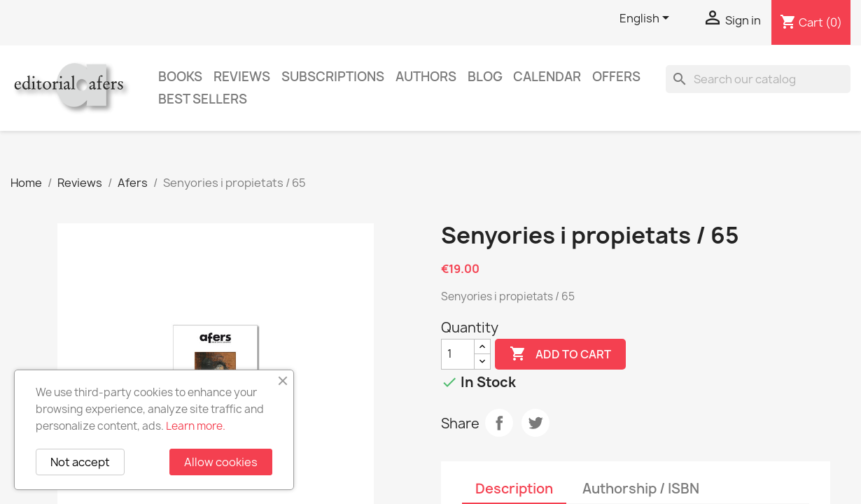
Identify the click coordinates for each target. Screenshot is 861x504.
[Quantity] (458, 354)
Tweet (535, 423)
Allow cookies (221, 462)
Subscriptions (333, 77)
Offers (616, 77)
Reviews (242, 77)
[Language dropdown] (647, 19)
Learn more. (196, 426)
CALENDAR (547, 77)
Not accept (80, 462)
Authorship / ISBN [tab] (641, 489)
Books (180, 77)
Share (499, 423)
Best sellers (203, 99)
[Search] (758, 79)
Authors (426, 77)
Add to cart (560, 354)
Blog (485, 77)
